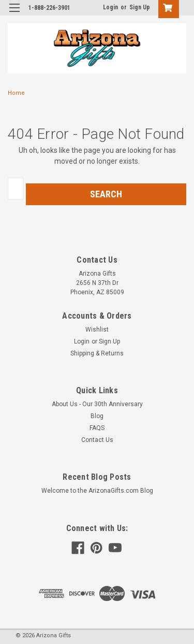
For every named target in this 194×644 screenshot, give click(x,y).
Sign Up (140, 7)
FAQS (97, 428)
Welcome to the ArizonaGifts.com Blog (97, 491)
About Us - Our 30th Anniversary (97, 404)
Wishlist (97, 330)
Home (16, 93)
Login (110, 7)
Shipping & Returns (97, 353)
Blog (97, 416)
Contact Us (97, 440)
